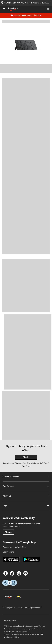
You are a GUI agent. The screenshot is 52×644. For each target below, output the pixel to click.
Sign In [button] (26, 457)
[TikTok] (12, 573)
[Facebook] (6, 573)
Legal (26, 505)
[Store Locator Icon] (2, 3)
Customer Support (26, 477)
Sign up (8, 532)
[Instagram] (19, 573)
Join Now (26, 466)
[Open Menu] (4, 9)
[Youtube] (26, 573)
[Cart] (48, 9)
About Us (26, 496)
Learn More (8, 552)
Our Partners (26, 486)
